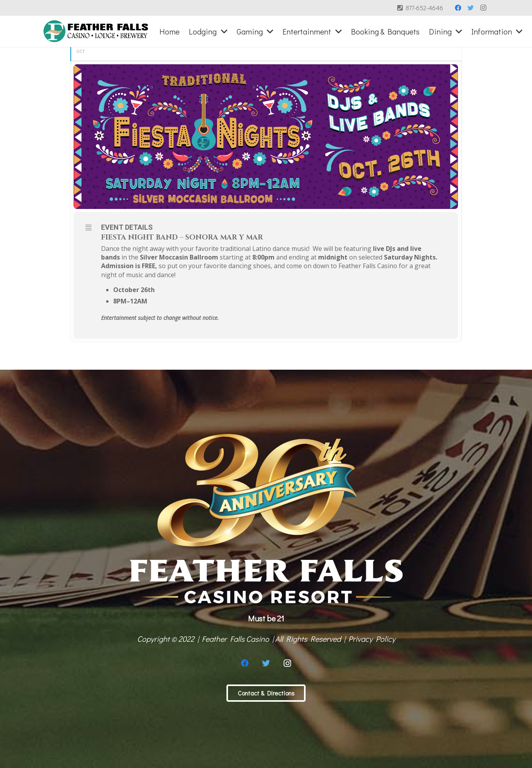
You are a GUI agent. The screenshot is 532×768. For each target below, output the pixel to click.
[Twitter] (470, 8)
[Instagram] (483, 8)
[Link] (96, 31)
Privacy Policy (372, 639)
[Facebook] (458, 8)
